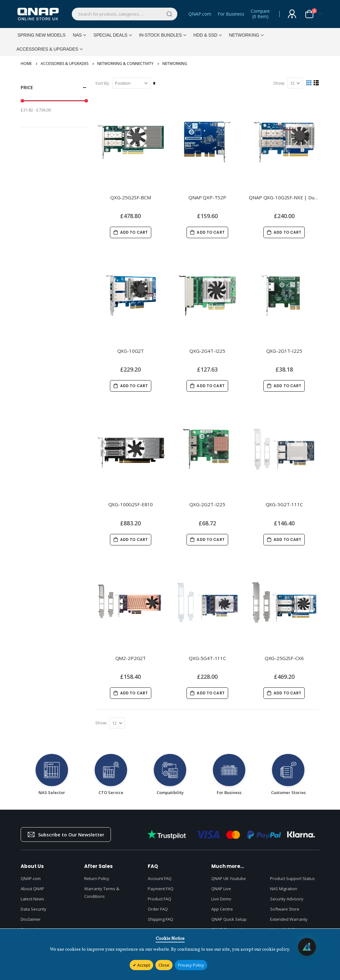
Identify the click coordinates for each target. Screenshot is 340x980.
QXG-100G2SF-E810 (132, 504)
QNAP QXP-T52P (208, 196)
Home (26, 64)
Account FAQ (160, 879)
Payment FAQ (161, 889)
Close (164, 965)
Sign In (292, 14)
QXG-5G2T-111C (284, 504)
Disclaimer (31, 920)
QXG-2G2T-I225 (208, 504)
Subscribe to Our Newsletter (66, 835)
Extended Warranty (289, 920)
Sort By (104, 83)
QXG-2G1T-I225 (284, 350)
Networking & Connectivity (125, 64)
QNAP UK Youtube (229, 879)
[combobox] (125, 14)
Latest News (32, 899)
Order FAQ (158, 909)
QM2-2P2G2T (132, 658)
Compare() (260, 14)
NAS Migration (284, 889)
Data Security (34, 909)
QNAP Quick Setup (229, 920)
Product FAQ (160, 899)
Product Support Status (292, 879)
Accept (143, 965)
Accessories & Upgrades (65, 64)
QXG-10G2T (132, 350)
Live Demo (221, 899)
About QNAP (32, 889)
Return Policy (97, 879)
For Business (231, 14)
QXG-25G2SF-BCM (132, 196)
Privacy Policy (191, 965)
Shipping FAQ (160, 920)
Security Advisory (287, 899)
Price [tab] (55, 87)
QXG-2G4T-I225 (208, 350)
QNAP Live (221, 889)
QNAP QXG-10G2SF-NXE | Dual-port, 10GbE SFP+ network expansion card (284, 196)
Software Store (285, 909)
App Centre (222, 909)
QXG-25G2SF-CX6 (285, 658)
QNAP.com (200, 14)
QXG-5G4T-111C (208, 658)
